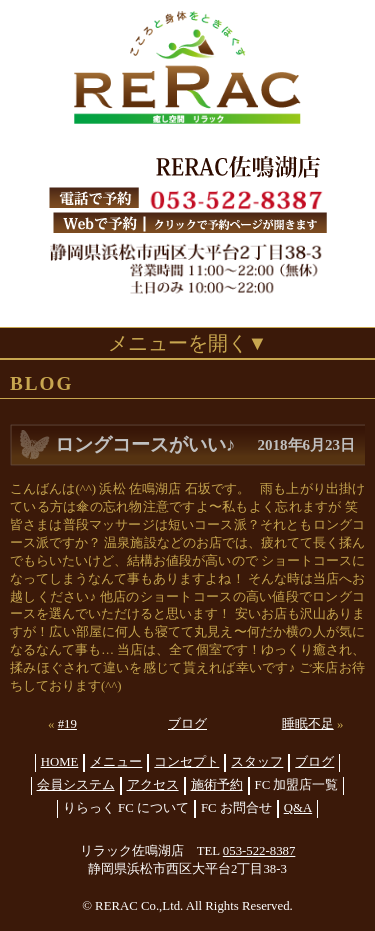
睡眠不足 (308, 724)
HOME (60, 762)
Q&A (298, 808)
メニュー (116, 762)
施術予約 (217, 785)
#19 (67, 724)
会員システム (76, 785)
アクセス (153, 785)
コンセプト (186, 762)
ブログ (187, 724)
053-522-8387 (259, 851)
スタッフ (257, 762)
